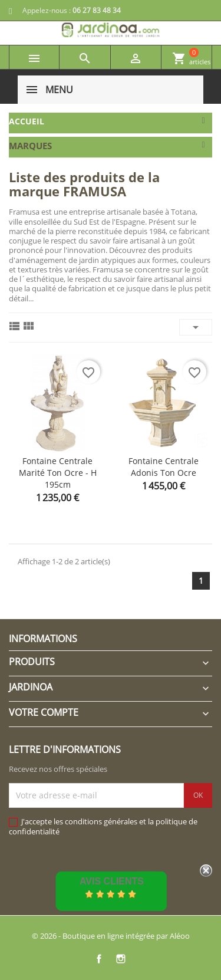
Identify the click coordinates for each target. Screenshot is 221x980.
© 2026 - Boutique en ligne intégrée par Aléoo (111, 936)
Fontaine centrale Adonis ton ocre (164, 467)
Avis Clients (112, 881)
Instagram (121, 959)
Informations (43, 639)
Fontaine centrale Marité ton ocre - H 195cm (58, 473)
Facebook (99, 959)
